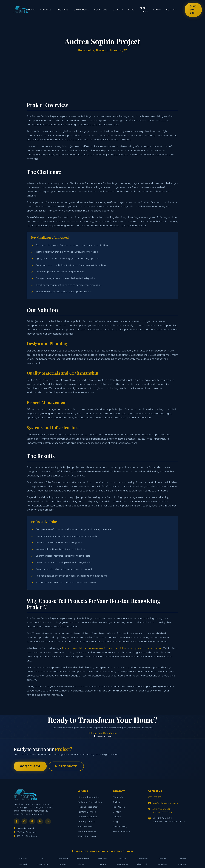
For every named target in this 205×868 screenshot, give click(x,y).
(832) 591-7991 (193, 10)
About (157, 10)
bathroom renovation (95, 648)
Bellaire (122, 858)
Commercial (81, 10)
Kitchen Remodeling (89, 797)
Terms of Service (121, 831)
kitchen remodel (72, 648)
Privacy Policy (120, 827)
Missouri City (143, 864)
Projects (62, 10)
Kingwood (82, 864)
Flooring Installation (88, 807)
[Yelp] (40, 821)
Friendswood (43, 864)
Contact (172, 10)
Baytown (102, 858)
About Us (118, 797)
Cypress (182, 858)
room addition (118, 648)
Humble (62, 864)
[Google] (32, 821)
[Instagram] (24, 821)
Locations (101, 10)
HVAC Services (85, 827)
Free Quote (144, 10)
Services (46, 10)
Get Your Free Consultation (102, 733)
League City (123, 864)
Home (32, 10)
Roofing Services (86, 822)
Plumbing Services (87, 817)
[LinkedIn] (48, 821)
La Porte (102, 864)
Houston (23, 858)
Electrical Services (87, 831)
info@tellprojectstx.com (165, 803)
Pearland (182, 864)
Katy (43, 858)
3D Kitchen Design (87, 836)
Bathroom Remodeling (90, 802)
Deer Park (23, 864)
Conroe (162, 858)
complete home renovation (146, 648)
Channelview (142, 858)
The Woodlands (82, 858)
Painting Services (87, 812)
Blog (131, 10)
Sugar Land (62, 858)
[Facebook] (17, 821)
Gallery (118, 10)
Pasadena (162, 864)
